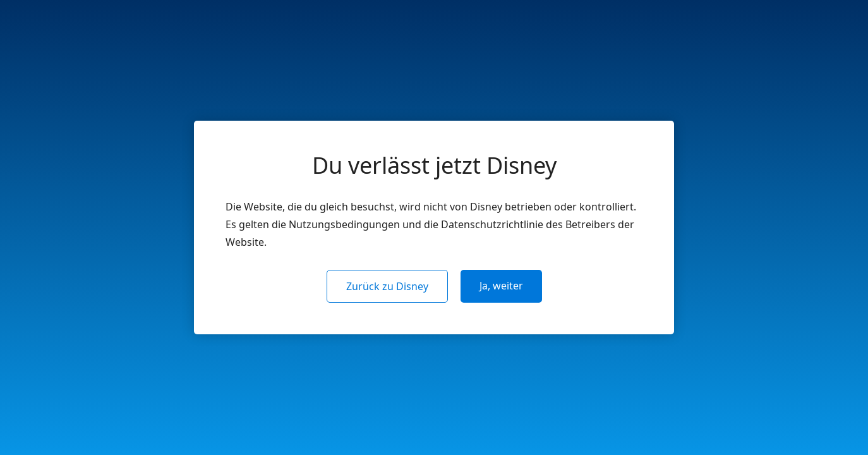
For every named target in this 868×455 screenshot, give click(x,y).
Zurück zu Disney (387, 286)
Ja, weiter (501, 286)
